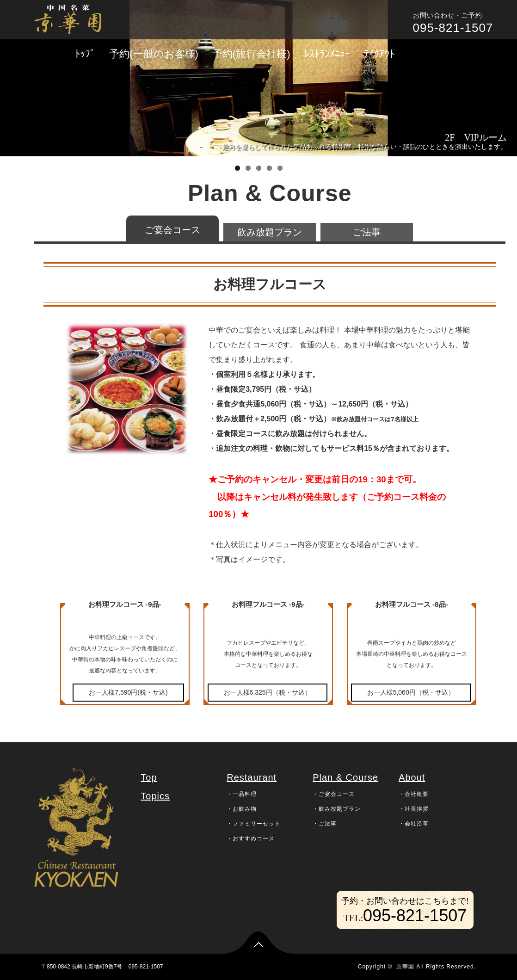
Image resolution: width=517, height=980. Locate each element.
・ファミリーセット (254, 824)
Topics (155, 796)
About (412, 777)
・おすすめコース (251, 838)
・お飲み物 (242, 809)
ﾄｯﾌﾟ (85, 54)
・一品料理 (242, 794)
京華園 (405, 967)
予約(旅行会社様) (251, 54)
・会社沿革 (414, 824)
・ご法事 (325, 824)
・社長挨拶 (414, 809)
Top (149, 777)
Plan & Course (345, 777)
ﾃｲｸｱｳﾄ (379, 54)
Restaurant (252, 777)
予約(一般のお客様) (154, 54)
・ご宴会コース (334, 794)
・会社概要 (414, 794)
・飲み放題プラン (337, 809)
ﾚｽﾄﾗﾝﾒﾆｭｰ (327, 54)
